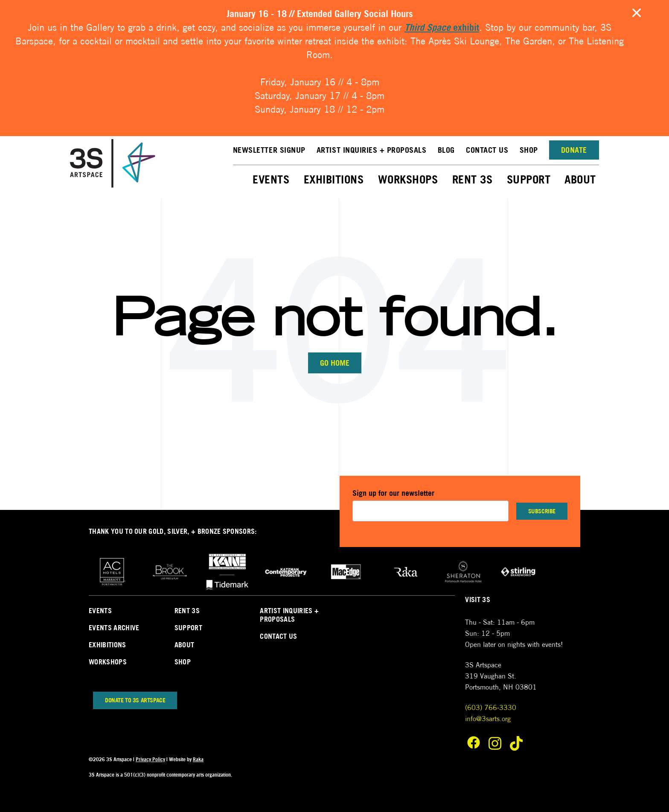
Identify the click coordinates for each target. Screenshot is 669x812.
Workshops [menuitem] (108, 662)
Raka (198, 759)
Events (271, 179)
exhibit (442, 27)
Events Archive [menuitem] (114, 628)
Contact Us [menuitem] (278, 636)
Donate (574, 150)
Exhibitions (334, 179)
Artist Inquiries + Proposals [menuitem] (289, 615)
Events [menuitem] (100, 611)
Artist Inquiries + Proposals (372, 150)
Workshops (408, 179)
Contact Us (487, 150)
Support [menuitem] (188, 628)
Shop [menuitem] (183, 662)
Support (529, 179)
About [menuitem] (185, 645)
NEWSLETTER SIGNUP (269, 150)
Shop (529, 150)
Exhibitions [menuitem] (108, 645)
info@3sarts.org (488, 719)
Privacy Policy (150, 759)
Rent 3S (473, 179)
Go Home (335, 363)
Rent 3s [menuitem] (187, 611)
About (580, 179)
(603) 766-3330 (491, 708)
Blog (446, 150)
